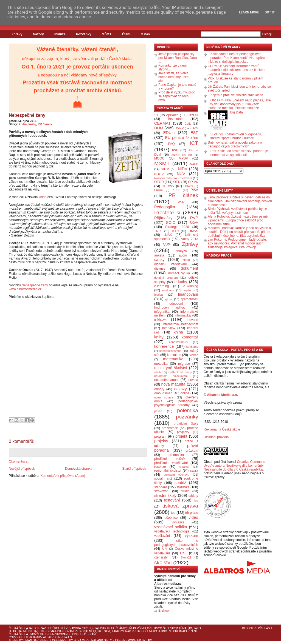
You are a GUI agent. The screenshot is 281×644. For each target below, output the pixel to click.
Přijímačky (163, 218)
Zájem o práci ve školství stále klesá (237, 95)
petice (158, 411)
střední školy (165, 495)
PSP (181, 202)
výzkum (191, 535)
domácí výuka (179, 273)
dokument (189, 268)
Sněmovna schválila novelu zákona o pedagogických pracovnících (235, 144)
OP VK (193, 182)
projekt (181, 436)
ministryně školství (171, 368)
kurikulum (174, 355)
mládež (158, 372)
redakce (184, 467)
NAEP (194, 164)
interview (169, 328)
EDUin (169, 133)
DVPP (179, 128)
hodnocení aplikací (170, 307)
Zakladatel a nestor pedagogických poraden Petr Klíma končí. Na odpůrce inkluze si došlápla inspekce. (237, 58)
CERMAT (162, 123)
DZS (195, 128)
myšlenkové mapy (180, 372)
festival (159, 295)
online (185, 393)
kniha (23, 124)
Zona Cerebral (85, 640)
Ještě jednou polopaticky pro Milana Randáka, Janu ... (178, 58)
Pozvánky (84, 34)
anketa (159, 255)
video (193, 517)
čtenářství (161, 557)
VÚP (167, 245)
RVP (194, 218)
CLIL (188, 124)
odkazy (181, 389)
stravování (162, 491)
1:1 (156, 115)
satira (194, 471)
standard (161, 487)
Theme (14, 640)
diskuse (160, 269)
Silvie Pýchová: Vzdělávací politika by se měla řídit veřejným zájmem (237, 211)
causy (159, 260)
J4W (149, 640)
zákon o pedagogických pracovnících (176, 543)
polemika (188, 410)
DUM (159, 128)
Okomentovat (19, 461)
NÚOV (159, 174)
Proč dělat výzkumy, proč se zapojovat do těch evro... (177, 96)
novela (193, 380)
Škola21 (186, 557)
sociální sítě (163, 478)
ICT (194, 143)
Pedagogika (165, 207)
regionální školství (168, 471)
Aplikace (172, 115)
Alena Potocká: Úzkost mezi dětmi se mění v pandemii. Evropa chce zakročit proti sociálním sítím (239, 220)
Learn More (249, 12)
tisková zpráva (180, 506)
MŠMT (107, 34)
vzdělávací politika (171, 527)
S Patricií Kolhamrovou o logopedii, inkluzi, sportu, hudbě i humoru (236, 136)
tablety (193, 496)
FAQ (172, 144)
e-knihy (181, 282)
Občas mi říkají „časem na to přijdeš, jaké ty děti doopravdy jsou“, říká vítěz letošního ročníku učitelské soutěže (239, 104)
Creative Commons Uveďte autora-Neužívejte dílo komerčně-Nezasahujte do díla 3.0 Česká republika (234, 466)
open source (164, 397)
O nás (145, 34)
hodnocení (175, 304)
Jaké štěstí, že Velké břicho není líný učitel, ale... (174, 77)
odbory (159, 389)
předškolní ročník (170, 459)
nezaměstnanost (166, 380)
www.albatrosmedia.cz (25, 289)
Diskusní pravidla (216, 437)
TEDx (175, 231)
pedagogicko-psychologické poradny (176, 403)
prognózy (183, 432)
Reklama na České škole (222, 429)
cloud (186, 260)
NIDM (165, 169)
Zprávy (17, 34)
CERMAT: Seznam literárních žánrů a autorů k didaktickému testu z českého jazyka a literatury (237, 70)
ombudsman (163, 393)
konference (164, 346)
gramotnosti (189, 299)
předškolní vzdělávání (171, 463)
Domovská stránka (79, 469)
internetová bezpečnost (180, 324)
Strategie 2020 (177, 227)
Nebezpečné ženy (27, 115)
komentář (190, 337)
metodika (161, 364)
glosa (169, 299)
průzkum (192, 451)
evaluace (168, 290)
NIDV (182, 169)
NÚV (181, 174)
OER (177, 182)
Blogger (249, 628)
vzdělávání (162, 536)
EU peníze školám (182, 138)
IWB (175, 150)
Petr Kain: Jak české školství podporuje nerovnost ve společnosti (239, 153)
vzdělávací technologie (172, 531)
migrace (184, 364)
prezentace (170, 428)
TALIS (158, 231)
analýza (181, 251)
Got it (270, 12)
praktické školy (186, 424)
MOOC (159, 158)
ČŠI (183, 553)
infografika (162, 312)
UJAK (168, 235)
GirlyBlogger (115, 640)
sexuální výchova (177, 475)
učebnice (171, 518)
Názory (38, 34)
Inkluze (60, 34)
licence (193, 355)
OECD (159, 182)
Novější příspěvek (22, 469)
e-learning (161, 286)
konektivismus (178, 342)
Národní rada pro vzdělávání (173, 178)
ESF (194, 133)
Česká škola (18, 628)
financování (188, 294)
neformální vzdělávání (171, 376)
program (160, 437)
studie (185, 491)
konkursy (192, 347)
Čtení (126, 34)
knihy (32, 124)
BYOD (193, 115)
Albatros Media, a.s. (222, 395)
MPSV (183, 158)
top (173, 513)
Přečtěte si (167, 213)
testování (172, 500)
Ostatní (188, 186)
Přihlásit (265, 628)
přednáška (176, 455)
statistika (183, 487)
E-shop (164, 611)
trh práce (192, 513)
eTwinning (191, 286)
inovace (193, 320)
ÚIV (165, 549)
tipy (196, 500)
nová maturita (173, 384)
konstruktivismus (170, 351)
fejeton (188, 290)
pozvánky (187, 417)
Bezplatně (175, 119)
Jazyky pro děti (182, 155)
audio (183, 255)
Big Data (237, 112)
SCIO (171, 223)
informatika (183, 315)
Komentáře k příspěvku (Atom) (63, 476)
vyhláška (178, 522)
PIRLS (176, 190)
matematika (173, 359)
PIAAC (159, 190)
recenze (160, 467)
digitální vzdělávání (171, 264)
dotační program (166, 278)
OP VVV (168, 186)
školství (163, 562)
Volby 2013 (190, 239)
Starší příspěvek (134, 469)
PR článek (45, 124)
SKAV (194, 223)
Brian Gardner (35, 640)
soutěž (180, 483)
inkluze (160, 320)
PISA (194, 190)
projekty (161, 441)
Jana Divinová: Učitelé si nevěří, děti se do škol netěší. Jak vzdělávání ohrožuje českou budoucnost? (240, 201)
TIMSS (193, 231)
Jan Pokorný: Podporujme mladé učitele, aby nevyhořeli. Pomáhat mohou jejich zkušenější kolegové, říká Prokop (237, 243)
